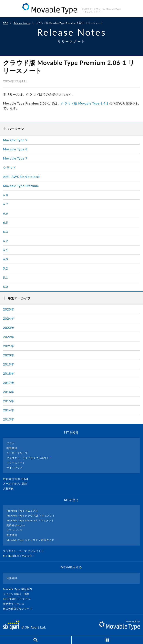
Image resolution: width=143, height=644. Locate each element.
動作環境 (12, 535)
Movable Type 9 (15, 140)
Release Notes (22, 23)
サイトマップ (14, 468)
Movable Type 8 (15, 149)
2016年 (9, 392)
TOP (6, 23)
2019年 (9, 364)
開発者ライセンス (15, 604)
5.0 (6, 287)
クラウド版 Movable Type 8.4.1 (85, 103)
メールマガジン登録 (17, 484)
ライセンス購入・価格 (18, 594)
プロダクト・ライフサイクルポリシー (29, 458)
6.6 (6, 213)
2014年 (9, 410)
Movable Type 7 (15, 158)
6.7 (6, 204)
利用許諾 (12, 578)
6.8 (6, 195)
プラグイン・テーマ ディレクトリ (25, 551)
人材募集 (10, 488)
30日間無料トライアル (18, 599)
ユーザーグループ (17, 453)
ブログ (11, 443)
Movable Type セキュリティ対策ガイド (30, 540)
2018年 (9, 373)
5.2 (6, 268)
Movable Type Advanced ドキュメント (30, 520)
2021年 (9, 346)
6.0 (6, 259)
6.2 (6, 241)
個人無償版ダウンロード (19, 609)
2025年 (9, 309)
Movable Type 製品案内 (19, 589)
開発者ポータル (16, 525)
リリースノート (16, 463)
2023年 (9, 328)
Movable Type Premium (21, 186)
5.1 (6, 277)
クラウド (10, 167)
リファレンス (14, 530)
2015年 (9, 401)
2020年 (9, 355)
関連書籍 (12, 448)
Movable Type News (17, 479)
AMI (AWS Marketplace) (21, 177)
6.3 (6, 232)
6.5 (6, 222)
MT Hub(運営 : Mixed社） (21, 556)
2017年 (9, 383)
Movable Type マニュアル (22, 511)
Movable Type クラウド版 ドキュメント (31, 516)
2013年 (9, 419)
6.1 (6, 250)
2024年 (9, 318)
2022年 (9, 337)
